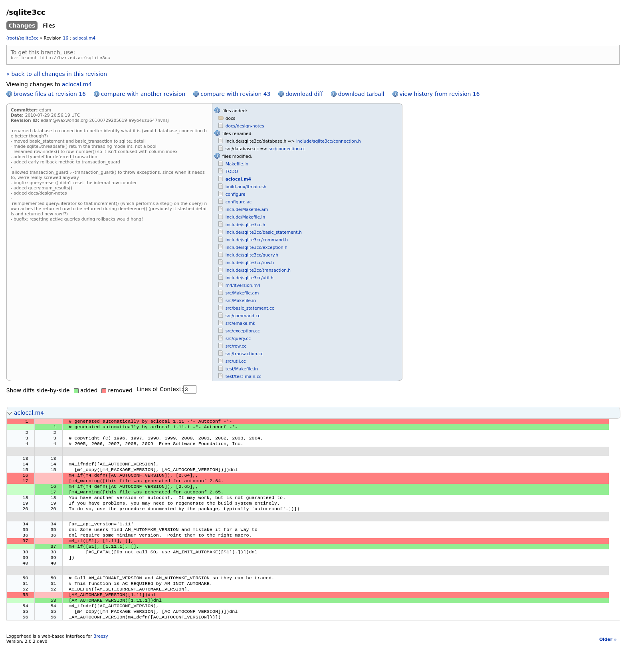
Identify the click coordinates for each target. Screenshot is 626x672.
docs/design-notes (245, 127)
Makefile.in (237, 165)
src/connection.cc (287, 150)
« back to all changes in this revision (57, 75)
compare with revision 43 (235, 95)
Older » (608, 665)
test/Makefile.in (242, 370)
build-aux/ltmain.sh (246, 188)
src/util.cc (236, 363)
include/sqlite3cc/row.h (250, 264)
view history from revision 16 (440, 95)
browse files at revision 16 (50, 95)
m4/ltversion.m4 (243, 287)
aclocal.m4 (84, 38)
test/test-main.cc (244, 378)
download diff (304, 95)
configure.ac (239, 203)
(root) (12, 38)
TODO (232, 173)
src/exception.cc (243, 332)
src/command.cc (243, 317)
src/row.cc (236, 347)
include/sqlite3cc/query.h (252, 256)
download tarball (361, 95)
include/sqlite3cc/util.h (250, 279)
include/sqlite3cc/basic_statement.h (264, 234)
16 (65, 38)
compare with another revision (143, 95)
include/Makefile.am (247, 211)
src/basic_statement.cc (250, 309)
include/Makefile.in (245, 218)
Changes (22, 26)
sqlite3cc (29, 38)
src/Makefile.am (242, 294)
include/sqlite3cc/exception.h (257, 249)
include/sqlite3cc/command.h (257, 241)
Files (49, 26)
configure (236, 196)
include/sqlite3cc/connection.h (329, 142)
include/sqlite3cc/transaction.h (258, 271)
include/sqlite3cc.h (246, 226)
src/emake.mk (241, 325)
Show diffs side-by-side (38, 392)
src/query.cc (238, 340)
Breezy (101, 662)
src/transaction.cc (244, 355)
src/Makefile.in (241, 302)
